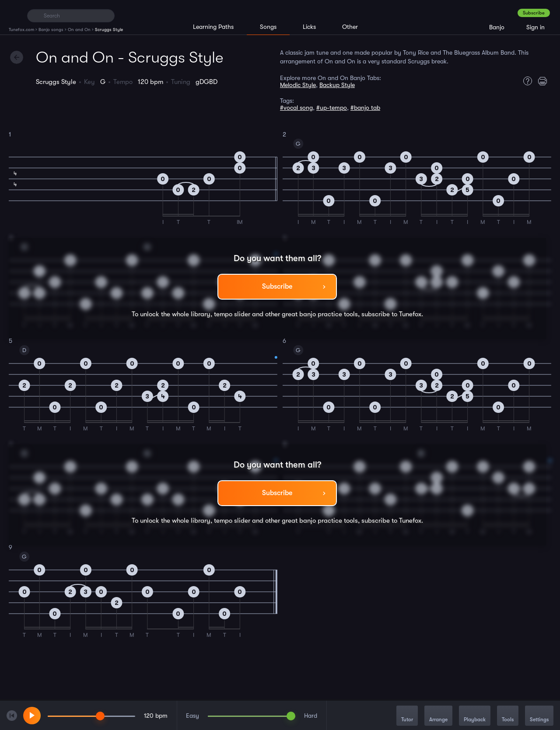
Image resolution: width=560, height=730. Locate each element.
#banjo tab (365, 108)
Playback (475, 716)
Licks (309, 27)
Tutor (407, 716)
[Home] (14, 15)
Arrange (438, 716)
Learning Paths (213, 27)
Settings (539, 716)
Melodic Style (298, 85)
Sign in (535, 27)
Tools (508, 716)
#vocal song (296, 108)
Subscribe (534, 13)
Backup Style (337, 85)
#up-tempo (332, 108)
